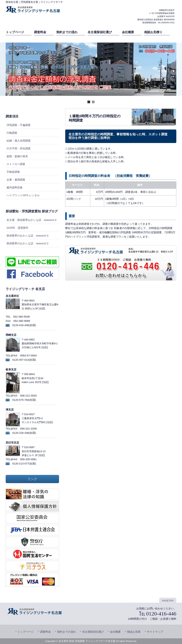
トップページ (26, 632)
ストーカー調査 (16, 164)
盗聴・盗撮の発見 (17, 156)
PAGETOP (168, 601)
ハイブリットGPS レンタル (23, 195)
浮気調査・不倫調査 (19, 125)
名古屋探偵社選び (93, 632)
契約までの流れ (67, 632)
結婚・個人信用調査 (19, 141)
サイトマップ (155, 632)
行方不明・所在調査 (19, 148)
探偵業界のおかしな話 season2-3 (27, 236)
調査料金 (45, 632)
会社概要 (115, 632)
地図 (42, 309)
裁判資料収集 (15, 187)
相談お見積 (134, 632)
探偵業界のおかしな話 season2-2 (27, 243)
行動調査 (12, 133)
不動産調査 (13, 172)
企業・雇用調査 (16, 180)
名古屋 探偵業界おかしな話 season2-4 (31, 220)
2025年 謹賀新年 (18, 228)
